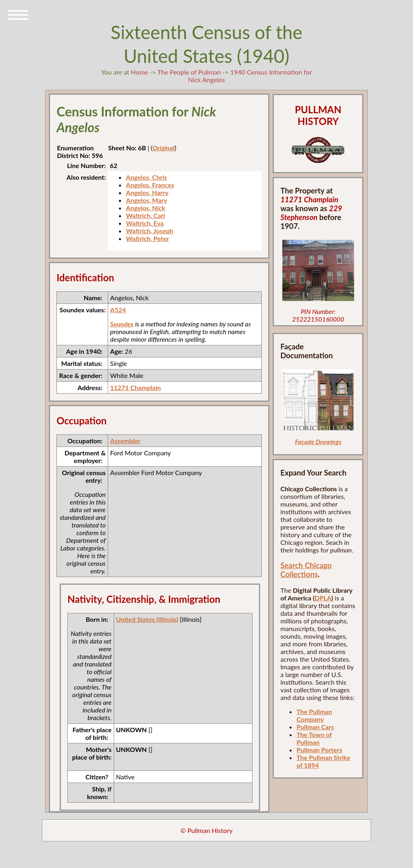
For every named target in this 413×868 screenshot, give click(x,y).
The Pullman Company (314, 715)
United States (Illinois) (147, 619)
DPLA (323, 598)
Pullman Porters (319, 750)
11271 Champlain (136, 387)
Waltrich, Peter (147, 238)
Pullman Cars (315, 727)
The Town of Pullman (314, 738)
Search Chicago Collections (306, 570)
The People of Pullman (189, 72)
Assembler (125, 441)
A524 (118, 310)
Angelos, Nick (145, 208)
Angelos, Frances (150, 185)
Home (140, 72)
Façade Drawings (318, 441)
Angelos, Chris (146, 177)
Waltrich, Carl (145, 215)
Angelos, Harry (147, 192)
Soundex (122, 324)
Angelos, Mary (146, 200)
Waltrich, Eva (145, 223)
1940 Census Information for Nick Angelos (250, 76)
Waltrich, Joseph (149, 231)
